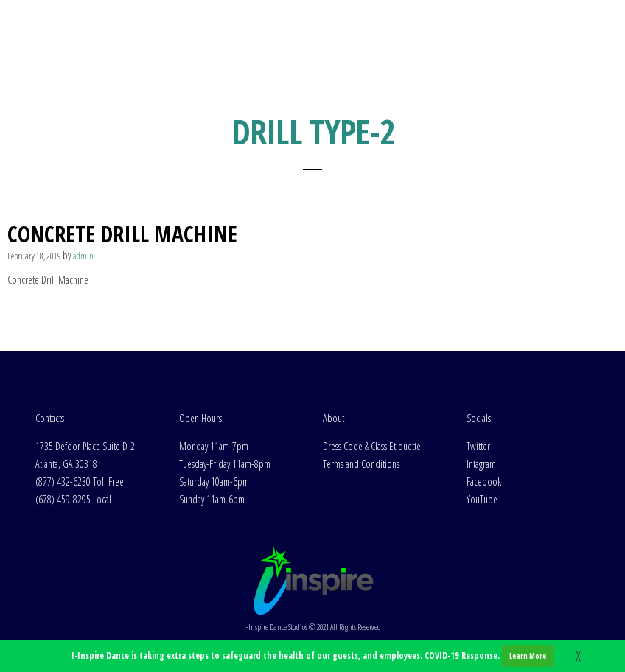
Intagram (481, 464)
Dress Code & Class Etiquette (372, 446)
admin (83, 256)
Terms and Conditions (361, 464)
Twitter (478, 446)
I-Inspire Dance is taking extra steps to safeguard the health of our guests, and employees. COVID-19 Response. (312, 656)
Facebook (484, 482)
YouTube (482, 499)
